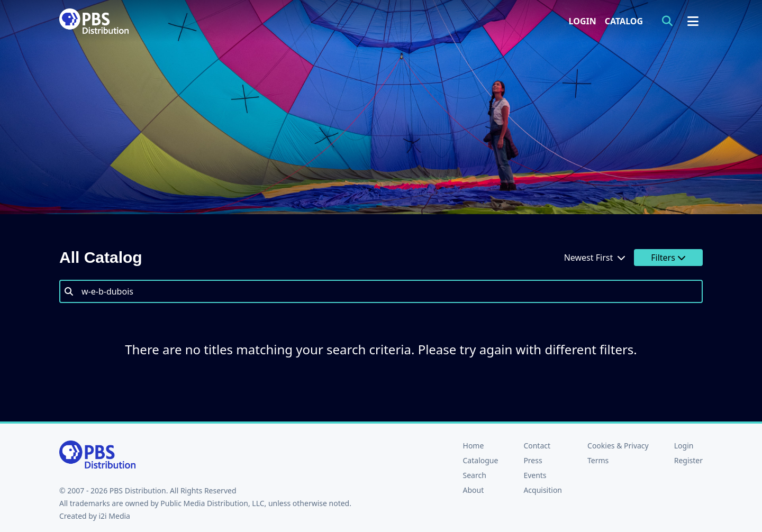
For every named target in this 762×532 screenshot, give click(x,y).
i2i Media (114, 516)
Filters (668, 258)
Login (583, 21)
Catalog (624, 21)
